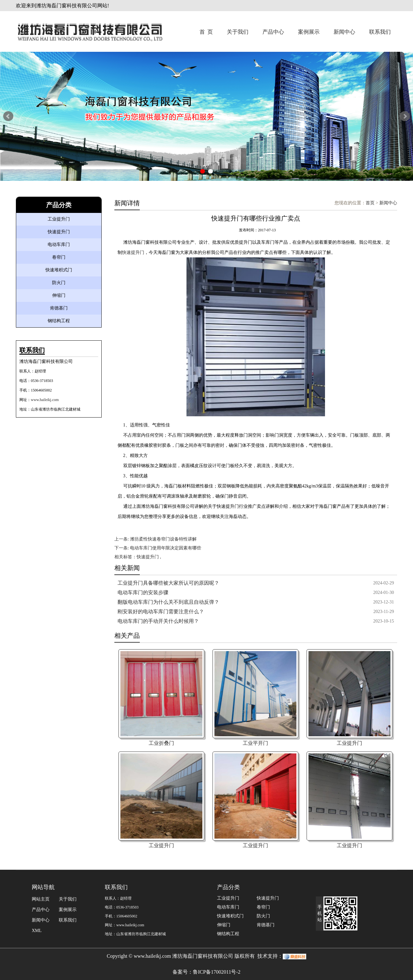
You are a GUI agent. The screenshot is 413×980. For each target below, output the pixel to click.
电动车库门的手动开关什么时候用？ (158, 621)
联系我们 (380, 32)
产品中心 (273, 32)
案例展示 (309, 32)
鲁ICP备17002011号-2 (217, 972)
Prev (8, 116)
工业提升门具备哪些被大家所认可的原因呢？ (168, 583)
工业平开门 (255, 743)
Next (405, 116)
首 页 (206, 32)
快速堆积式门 (59, 270)
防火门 (59, 283)
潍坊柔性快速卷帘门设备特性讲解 (163, 539)
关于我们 (238, 32)
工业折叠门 (161, 743)
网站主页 (41, 899)
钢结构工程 (59, 321)
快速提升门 (59, 232)
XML (37, 931)
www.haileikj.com (45, 400)
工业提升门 (59, 219)
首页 (370, 203)
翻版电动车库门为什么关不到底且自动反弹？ (168, 602)
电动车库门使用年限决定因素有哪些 (166, 548)
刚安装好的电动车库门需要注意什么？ (161, 612)
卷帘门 (59, 257)
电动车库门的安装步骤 (143, 592)
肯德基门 (59, 308)
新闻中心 (344, 32)
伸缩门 (59, 295)
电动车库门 (59, 245)
